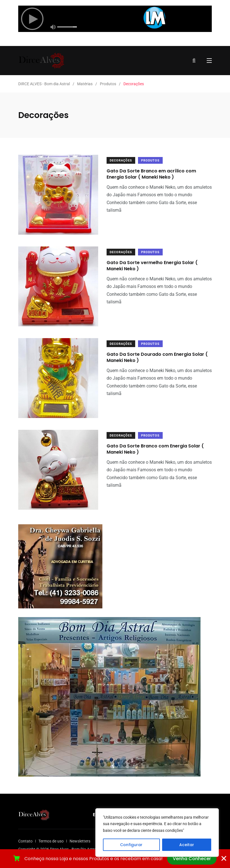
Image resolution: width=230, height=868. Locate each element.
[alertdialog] (115, 859)
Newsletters (80, 841)
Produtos (150, 161)
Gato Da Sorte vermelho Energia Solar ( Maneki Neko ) (152, 266)
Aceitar (187, 845)
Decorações (121, 161)
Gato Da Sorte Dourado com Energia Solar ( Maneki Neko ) (157, 357)
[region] (157, 833)
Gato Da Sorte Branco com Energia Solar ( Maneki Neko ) (155, 449)
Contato (25, 841)
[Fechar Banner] (224, 858)
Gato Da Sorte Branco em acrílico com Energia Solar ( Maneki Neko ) (151, 174)
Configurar (131, 845)
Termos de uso (51, 841)
